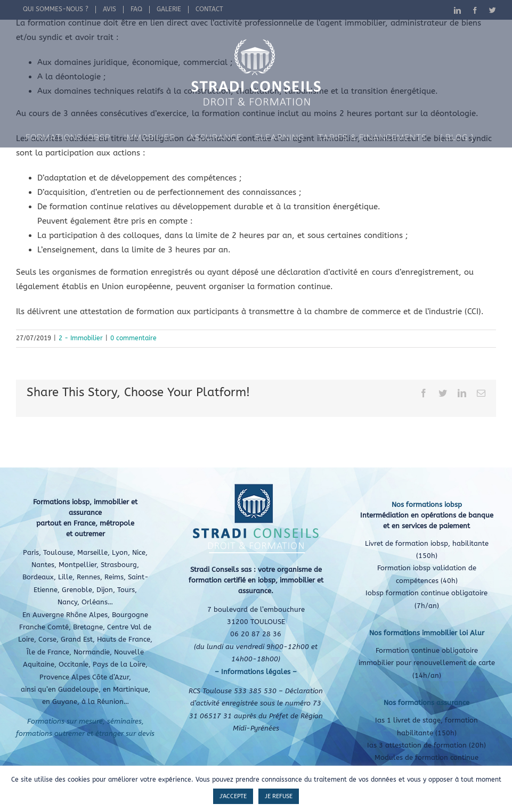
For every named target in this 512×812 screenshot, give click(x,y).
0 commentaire (133, 338)
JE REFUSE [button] (279, 796)
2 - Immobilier (81, 338)
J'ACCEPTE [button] (233, 796)
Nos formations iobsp (427, 505)
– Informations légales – (256, 672)
